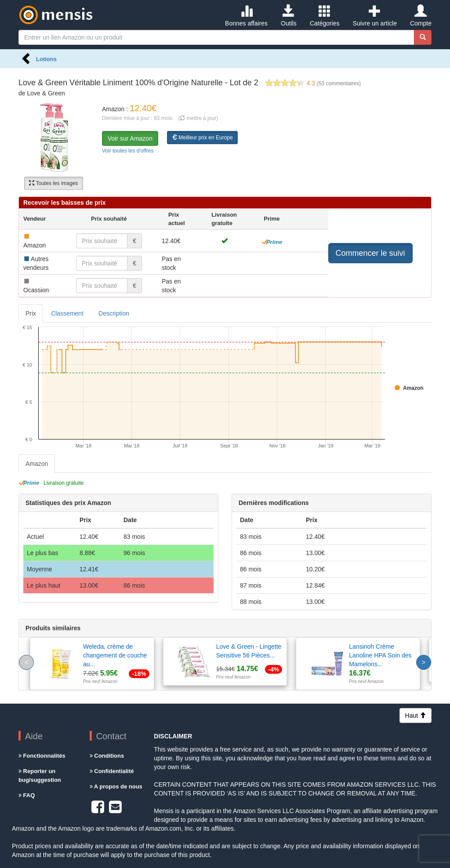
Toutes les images (53, 183)
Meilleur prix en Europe (202, 138)
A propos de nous (116, 786)
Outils (289, 16)
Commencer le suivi (370, 253)
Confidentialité (112, 771)
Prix (31, 313)
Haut (416, 715)
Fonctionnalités (42, 756)
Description (114, 313)
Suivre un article (375, 16)
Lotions (46, 59)
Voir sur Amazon (130, 138)
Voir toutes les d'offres (128, 151)
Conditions (107, 756)
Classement (67, 313)
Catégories (325, 16)
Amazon (37, 464)
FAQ (27, 795)
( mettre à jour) (198, 118)
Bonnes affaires (246, 16)
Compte (421, 16)
